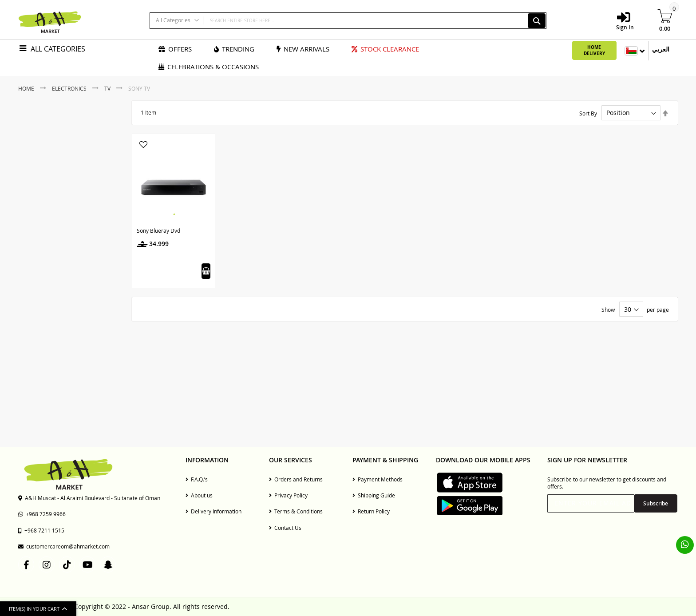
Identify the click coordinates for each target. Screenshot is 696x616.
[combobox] (348, 21)
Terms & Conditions (296, 511)
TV (108, 88)
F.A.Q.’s (197, 479)
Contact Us (285, 528)
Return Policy (371, 511)
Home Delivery (594, 50)
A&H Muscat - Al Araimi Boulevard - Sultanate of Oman (89, 498)
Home (27, 88)
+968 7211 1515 (41, 530)
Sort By (588, 113)
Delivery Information (214, 511)
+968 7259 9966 (42, 514)
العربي (661, 49)
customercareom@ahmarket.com (64, 546)
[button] (143, 145)
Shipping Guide (374, 495)
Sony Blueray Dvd (158, 231)
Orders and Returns (296, 479)
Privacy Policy (288, 495)
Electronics (70, 88)
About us (199, 495)
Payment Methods (378, 479)
